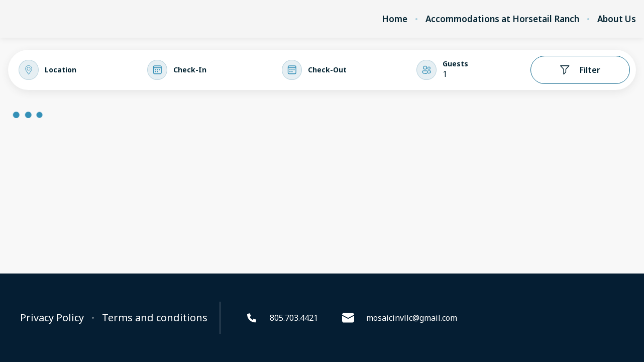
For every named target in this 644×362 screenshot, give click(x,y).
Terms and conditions (155, 318)
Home (395, 19)
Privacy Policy (52, 318)
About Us (617, 19)
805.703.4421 (282, 318)
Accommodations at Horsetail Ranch (502, 19)
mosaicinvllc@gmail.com (400, 318)
